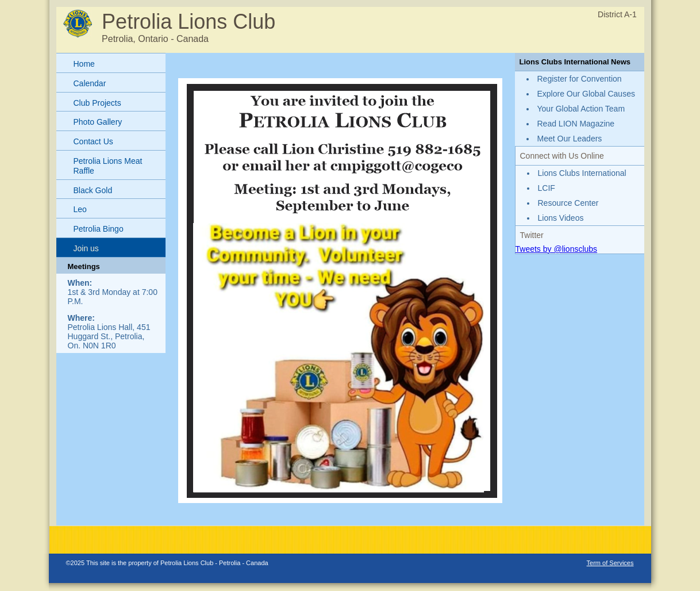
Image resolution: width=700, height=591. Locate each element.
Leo (80, 209)
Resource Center (568, 203)
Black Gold (93, 190)
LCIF (547, 188)
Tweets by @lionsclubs (557, 249)
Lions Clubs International (582, 173)
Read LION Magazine (576, 124)
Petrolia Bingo (99, 229)
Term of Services (610, 563)
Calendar (90, 83)
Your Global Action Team (581, 109)
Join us (86, 248)
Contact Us (93, 141)
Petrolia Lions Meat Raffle (108, 166)
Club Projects (97, 103)
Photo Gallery (98, 122)
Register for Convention (580, 79)
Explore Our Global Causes (586, 94)
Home (84, 64)
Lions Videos (561, 218)
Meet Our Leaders (570, 139)
